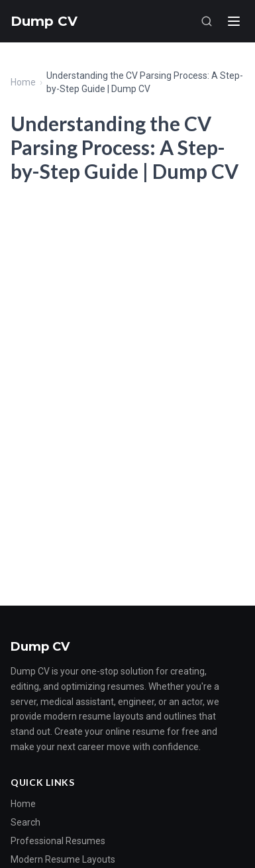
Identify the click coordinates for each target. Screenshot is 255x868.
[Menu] (234, 21)
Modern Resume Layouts (63, 859)
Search (25, 822)
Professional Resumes (58, 841)
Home (23, 82)
